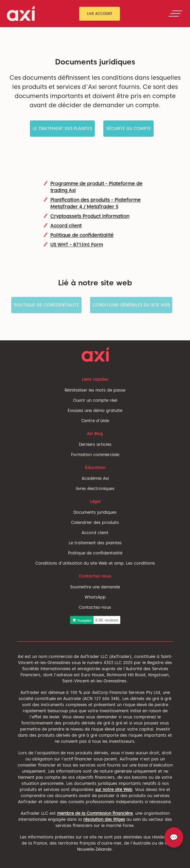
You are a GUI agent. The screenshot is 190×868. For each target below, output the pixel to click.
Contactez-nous (95, 607)
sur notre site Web (114, 789)
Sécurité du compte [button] (128, 128)
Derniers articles (95, 444)
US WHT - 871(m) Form (77, 245)
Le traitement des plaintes (95, 543)
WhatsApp (95, 597)
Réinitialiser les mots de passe (95, 390)
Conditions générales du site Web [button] (131, 305)
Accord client (66, 226)
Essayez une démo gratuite (95, 410)
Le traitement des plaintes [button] (62, 128)
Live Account (100, 14)
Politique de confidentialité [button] (46, 305)
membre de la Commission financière (95, 813)
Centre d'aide (95, 421)
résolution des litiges (104, 819)
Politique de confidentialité (82, 235)
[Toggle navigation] (175, 14)
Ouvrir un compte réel (95, 400)
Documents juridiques (95, 512)
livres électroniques (95, 488)
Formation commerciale (95, 455)
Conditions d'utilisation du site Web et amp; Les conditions (95, 563)
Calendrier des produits (95, 522)
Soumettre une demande (95, 587)
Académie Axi (95, 478)
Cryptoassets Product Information (90, 216)
